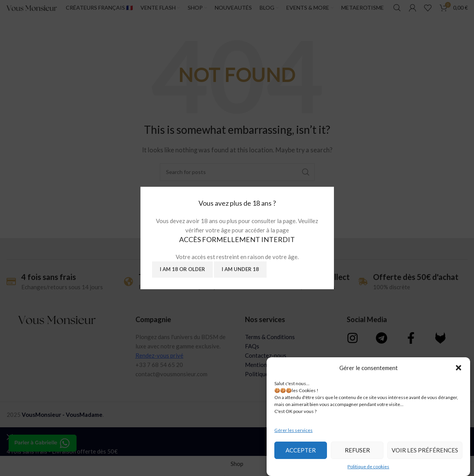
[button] (459, 368)
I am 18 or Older (182, 269)
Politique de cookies (368, 467)
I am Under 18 (240, 269)
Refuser (357, 450)
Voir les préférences (425, 450)
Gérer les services (293, 430)
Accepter (301, 450)
